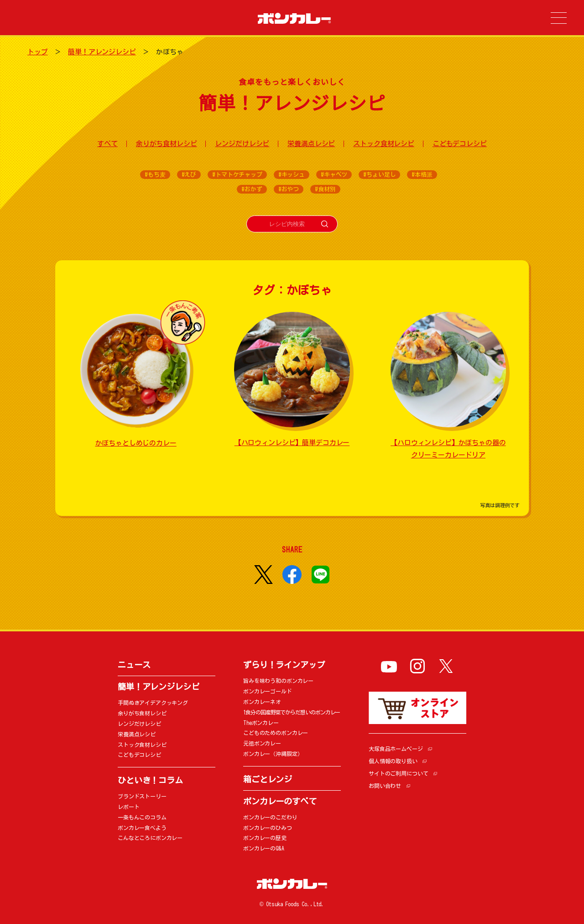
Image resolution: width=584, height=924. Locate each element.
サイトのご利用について (398, 773)
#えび (189, 175)
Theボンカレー (261, 723)
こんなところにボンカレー (150, 838)
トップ (38, 52)
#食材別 (325, 189)
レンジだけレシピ (242, 144)
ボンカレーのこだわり (270, 817)
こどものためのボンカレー (276, 733)
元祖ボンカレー (262, 743)
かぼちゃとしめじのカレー (136, 443)
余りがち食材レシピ (167, 144)
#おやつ (289, 189)
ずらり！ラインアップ (284, 665)
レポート (128, 807)
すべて (107, 144)
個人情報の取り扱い (393, 761)
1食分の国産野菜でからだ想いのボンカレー (292, 712)
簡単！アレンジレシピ (102, 52)
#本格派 (422, 175)
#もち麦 (155, 175)
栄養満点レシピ (311, 144)
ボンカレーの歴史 (265, 838)
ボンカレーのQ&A (264, 848)
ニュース (134, 665)
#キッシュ (292, 175)
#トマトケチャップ (237, 175)
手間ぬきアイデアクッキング (153, 703)
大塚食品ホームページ (396, 749)
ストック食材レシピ (384, 144)
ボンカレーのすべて (280, 801)
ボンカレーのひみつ (268, 828)
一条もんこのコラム (142, 817)
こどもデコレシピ (460, 144)
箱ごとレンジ (268, 779)
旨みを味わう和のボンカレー (278, 681)
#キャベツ (334, 175)
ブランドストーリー (142, 796)
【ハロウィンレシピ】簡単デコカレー (292, 443)
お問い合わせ (385, 786)
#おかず (252, 189)
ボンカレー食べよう (142, 828)
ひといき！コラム (150, 780)
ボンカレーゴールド (268, 691)
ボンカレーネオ (262, 702)
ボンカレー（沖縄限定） (273, 754)
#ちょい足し (379, 175)
